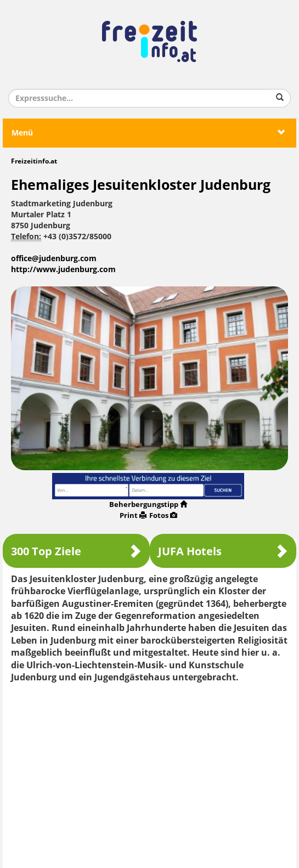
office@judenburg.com (54, 259)
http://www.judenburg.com (63, 270)
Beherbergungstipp (148, 505)
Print (133, 515)
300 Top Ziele (76, 551)
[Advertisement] (149, 771)
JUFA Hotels (223, 551)
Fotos (163, 515)
